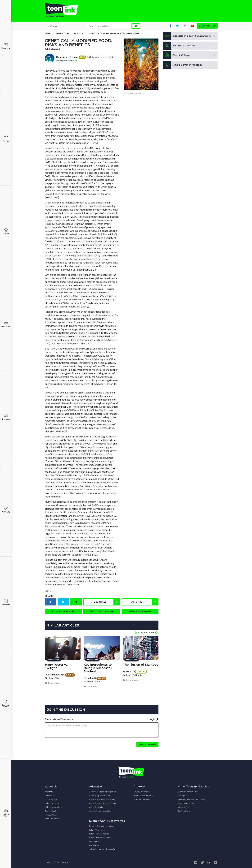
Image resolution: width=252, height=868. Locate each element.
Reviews (6, 417)
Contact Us (50, 796)
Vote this (144, 602)
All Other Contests (142, 799)
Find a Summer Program (182, 65)
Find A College (177, 55)
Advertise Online (97, 807)
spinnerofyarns (69, 57)
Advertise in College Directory (102, 799)
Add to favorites (102, 611)
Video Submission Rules (99, 838)
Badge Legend (184, 811)
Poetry (6, 139)
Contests (6, 602)
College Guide (6, 813)
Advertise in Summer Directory (103, 803)
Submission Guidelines (99, 834)
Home (48, 34)
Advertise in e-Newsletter (100, 811)
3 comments (53, 683)
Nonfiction (6, 324)
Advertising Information (99, 796)
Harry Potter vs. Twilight (56, 666)
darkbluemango (56, 675)
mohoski (91, 678)
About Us (49, 792)
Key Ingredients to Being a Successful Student (98, 668)
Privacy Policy (51, 815)
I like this (106, 602)
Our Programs (51, 799)
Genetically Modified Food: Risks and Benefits (114, 34)
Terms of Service (52, 819)
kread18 (130, 671)
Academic (79, 34)
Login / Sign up (207, 26)
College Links (184, 796)
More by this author (66, 61)
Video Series (184, 807)
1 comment (91, 686)
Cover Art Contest (142, 792)
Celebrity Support (52, 803)
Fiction (6, 231)
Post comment (147, 745)
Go (136, 26)
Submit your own (140, 611)
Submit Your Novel (97, 830)
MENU (52, 26)
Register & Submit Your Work (102, 826)
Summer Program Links (188, 792)
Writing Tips (94, 841)
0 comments (131, 680)
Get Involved (95, 845)
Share (49, 596)
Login (154, 719)
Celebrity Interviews (54, 807)
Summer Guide (6, 704)
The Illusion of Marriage (141, 665)
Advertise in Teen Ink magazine (103, 792)
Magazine (6, 46)
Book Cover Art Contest (144, 796)
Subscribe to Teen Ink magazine (103, 849)
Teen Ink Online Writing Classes (192, 799)
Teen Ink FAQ (51, 811)
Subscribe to (187, 36)
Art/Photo (6, 510)
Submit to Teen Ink (179, 46)
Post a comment (63, 611)
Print (49, 591)
